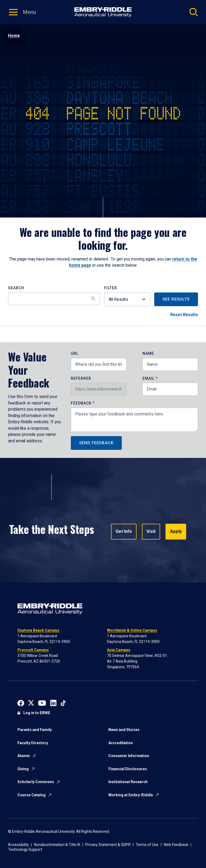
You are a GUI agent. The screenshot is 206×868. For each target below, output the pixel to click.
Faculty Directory (33, 743)
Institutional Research (128, 782)
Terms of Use (147, 845)
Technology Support (25, 849)
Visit (151, 532)
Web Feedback (176, 845)
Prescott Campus (33, 650)
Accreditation (121, 743)
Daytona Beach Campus (38, 630)
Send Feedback (96, 443)
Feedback (82, 403)
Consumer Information (129, 756)
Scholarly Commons (36, 782)
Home (14, 36)
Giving (23, 769)
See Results (176, 299)
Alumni (24, 756)
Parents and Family (35, 730)
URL (75, 354)
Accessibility (19, 845)
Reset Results (184, 315)
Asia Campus (119, 650)
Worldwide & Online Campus (132, 630)
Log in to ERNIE (37, 713)
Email (148, 379)
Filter (111, 288)
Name (148, 354)
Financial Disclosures (128, 769)
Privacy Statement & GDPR (108, 845)
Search (16, 288)
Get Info (124, 532)
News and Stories (124, 730)
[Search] (54, 299)
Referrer (81, 379)
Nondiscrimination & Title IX (57, 845)
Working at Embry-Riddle (131, 795)
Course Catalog (32, 795)
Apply (175, 532)
